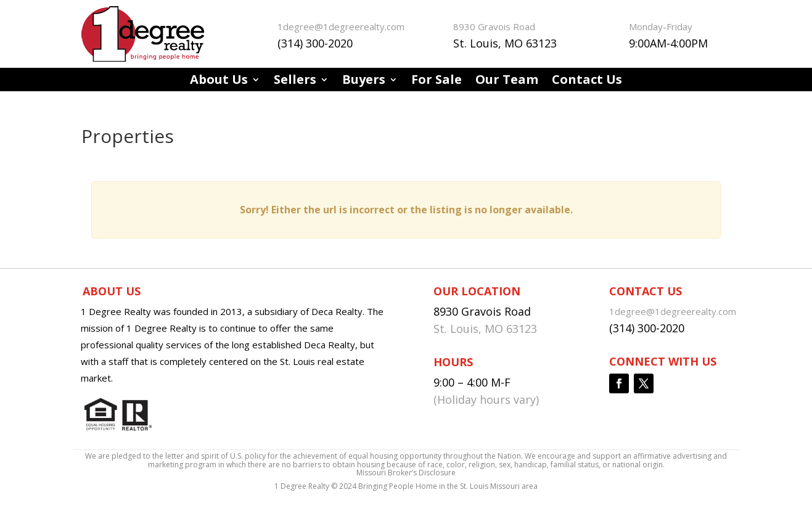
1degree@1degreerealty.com (341, 27)
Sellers (295, 81)
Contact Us (587, 81)
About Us (219, 81)
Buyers (364, 81)
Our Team (507, 81)
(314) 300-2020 (315, 43)
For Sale (437, 81)
